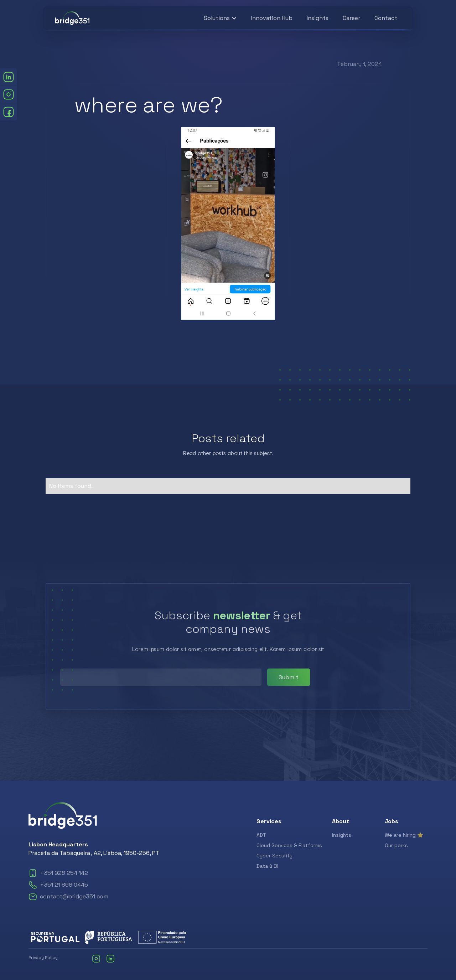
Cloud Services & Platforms (289, 845)
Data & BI (267, 866)
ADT (261, 835)
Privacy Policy (43, 958)
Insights (318, 18)
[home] (72, 18)
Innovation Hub (272, 18)
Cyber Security (274, 856)
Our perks (396, 845)
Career (351, 18)
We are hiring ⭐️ (404, 835)
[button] (220, 18)
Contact (386, 18)
